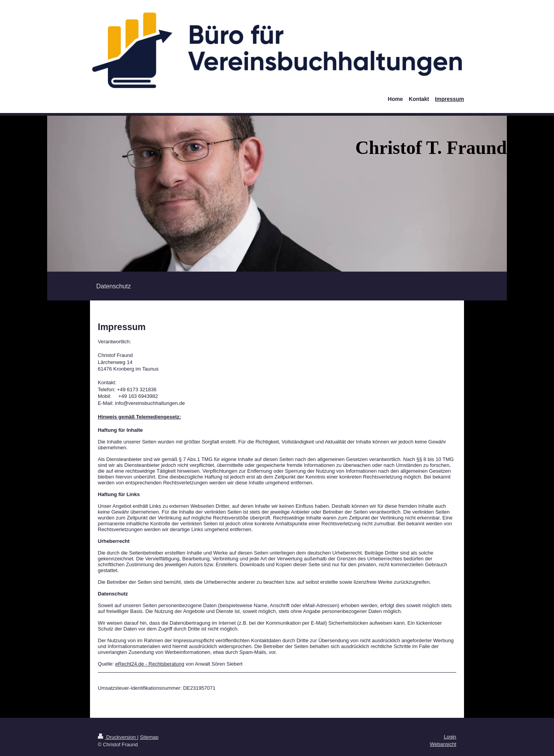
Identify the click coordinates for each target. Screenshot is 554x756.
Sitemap (149, 737)
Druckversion (117, 737)
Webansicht (443, 744)
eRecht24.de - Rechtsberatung (150, 664)
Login (450, 737)
